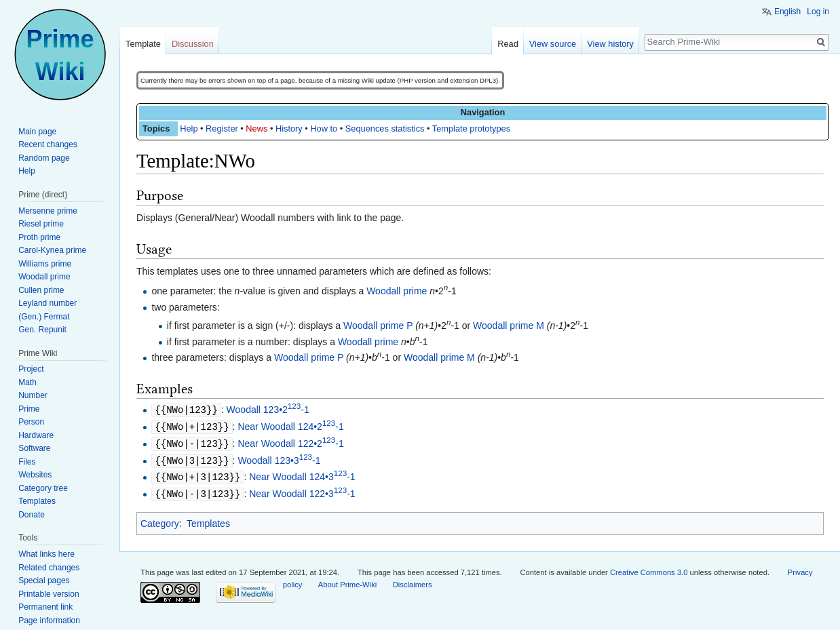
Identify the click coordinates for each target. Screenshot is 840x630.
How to (324, 129)
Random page (44, 158)
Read (508, 44)
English (787, 12)
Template (143, 44)
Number (33, 395)
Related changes (49, 568)
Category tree (43, 488)
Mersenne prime (48, 211)
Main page (37, 132)
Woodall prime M (509, 326)
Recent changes (48, 144)
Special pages (44, 580)
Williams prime (45, 264)
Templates (208, 519)
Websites (35, 475)
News (256, 129)
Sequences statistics (385, 129)
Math (27, 382)
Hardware (36, 435)
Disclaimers (413, 580)
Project (31, 369)
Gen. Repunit (42, 330)
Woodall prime (397, 291)
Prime (29, 409)
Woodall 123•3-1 (279, 458)
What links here (46, 554)
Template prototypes (471, 129)
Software (34, 448)
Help (189, 129)
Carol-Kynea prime (52, 250)
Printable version (49, 594)
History (289, 129)
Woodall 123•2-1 (268, 410)
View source (553, 44)
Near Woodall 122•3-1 (302, 490)
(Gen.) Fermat (44, 317)
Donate (32, 515)
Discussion (193, 44)
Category (160, 519)
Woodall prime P (378, 326)
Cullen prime (41, 290)
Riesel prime (41, 224)
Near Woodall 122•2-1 (290, 442)
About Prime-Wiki (347, 580)
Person (31, 422)
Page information (49, 621)
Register (222, 129)
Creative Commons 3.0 (649, 568)
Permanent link (45, 607)
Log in (818, 12)
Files (27, 462)
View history (610, 44)
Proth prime (39, 237)
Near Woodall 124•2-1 (290, 426)
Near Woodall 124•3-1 (302, 474)
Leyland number (47, 303)
